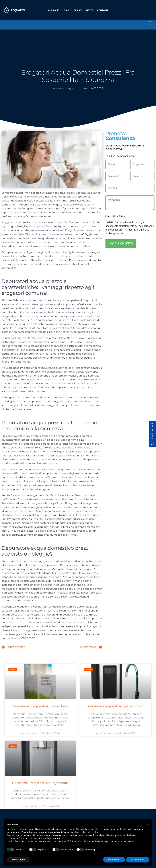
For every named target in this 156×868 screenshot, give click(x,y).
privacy (118, 233)
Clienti (78, 10)
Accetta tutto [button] (138, 860)
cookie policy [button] (92, 832)
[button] (149, 23)
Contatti (102, 10)
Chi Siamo (54, 10)
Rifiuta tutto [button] (114, 860)
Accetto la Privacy (117, 216)
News (90, 10)
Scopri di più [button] (18, 860)
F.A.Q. (67, 10)
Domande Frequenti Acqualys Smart (40, 783)
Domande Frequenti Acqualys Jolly (40, 706)
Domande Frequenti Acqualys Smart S (116, 706)
